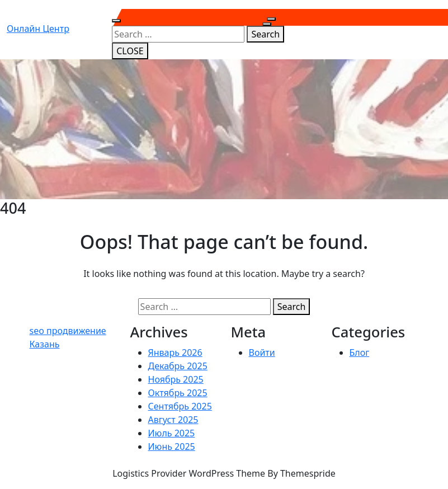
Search (265, 34)
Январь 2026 (175, 352)
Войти (262, 352)
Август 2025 (173, 420)
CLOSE (130, 51)
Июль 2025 (172, 433)
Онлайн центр (38, 29)
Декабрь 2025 (178, 366)
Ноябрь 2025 (176, 379)
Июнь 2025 (172, 446)
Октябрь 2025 (178, 393)
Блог (360, 352)
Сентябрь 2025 (180, 406)
